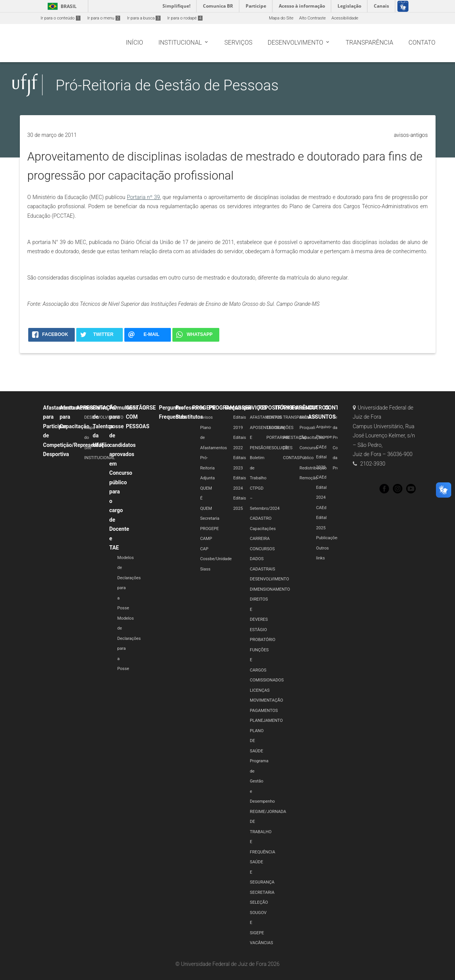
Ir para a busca (144, 18)
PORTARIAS (277, 438)
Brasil (61, 6)
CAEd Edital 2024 (322, 487)
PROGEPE (204, 408)
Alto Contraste (312, 18)
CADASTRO (261, 518)
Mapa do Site (281, 18)
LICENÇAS (260, 690)
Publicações (328, 538)
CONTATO (337, 408)
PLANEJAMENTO (266, 721)
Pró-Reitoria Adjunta (207, 468)
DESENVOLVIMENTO (104, 417)
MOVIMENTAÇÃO (266, 700)
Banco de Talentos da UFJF (103, 426)
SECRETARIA (262, 892)
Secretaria (210, 518)
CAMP (206, 539)
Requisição (239, 408)
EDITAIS (274, 417)
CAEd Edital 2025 (322, 518)
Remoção (308, 478)
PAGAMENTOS (264, 711)
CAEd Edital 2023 (322, 457)
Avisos (207, 417)
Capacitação (311, 438)
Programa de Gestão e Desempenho (262, 781)
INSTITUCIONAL (100, 458)
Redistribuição (313, 468)
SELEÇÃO (259, 902)
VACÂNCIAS (261, 943)
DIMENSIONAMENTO (270, 589)
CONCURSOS (262, 549)
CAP (204, 549)
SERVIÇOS (254, 408)
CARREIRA (260, 539)
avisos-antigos (411, 135)
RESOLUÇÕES (279, 448)
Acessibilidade (345, 18)
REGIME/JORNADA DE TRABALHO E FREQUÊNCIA (268, 832)
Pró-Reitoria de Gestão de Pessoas (167, 85)
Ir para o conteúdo (61, 18)
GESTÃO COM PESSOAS (138, 417)
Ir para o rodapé (185, 18)
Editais (299, 408)
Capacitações (263, 529)
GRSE (149, 408)
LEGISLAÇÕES (280, 428)
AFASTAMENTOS (266, 417)
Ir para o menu (104, 18)
